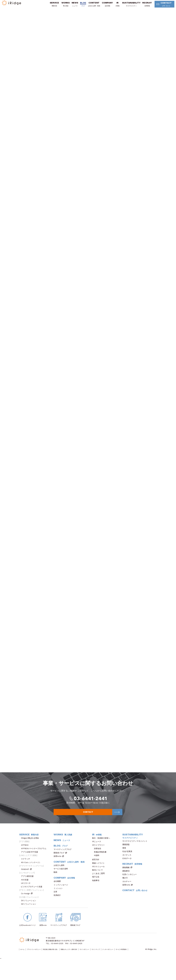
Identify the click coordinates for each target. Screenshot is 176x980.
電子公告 (97, 891)
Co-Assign (27, 907)
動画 (56, 886)
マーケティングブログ (63, 863)
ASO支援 (26, 894)
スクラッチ (26, 873)
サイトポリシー (105, 963)
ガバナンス (128, 869)
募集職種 (127, 881)
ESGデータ (128, 872)
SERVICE (50, 6)
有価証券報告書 (100, 866)
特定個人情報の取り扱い (61, 963)
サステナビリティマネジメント (136, 855)
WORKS (61, 6)
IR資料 (97, 869)
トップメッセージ (62, 899)
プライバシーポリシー (39, 963)
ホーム (24, 963)
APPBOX (26, 859)
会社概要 (58, 895)
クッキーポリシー (136, 963)
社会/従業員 (128, 865)
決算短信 (97, 862)
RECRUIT (142, 6)
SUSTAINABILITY (127, 6)
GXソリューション (29, 918)
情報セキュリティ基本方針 (85, 963)
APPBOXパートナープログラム (35, 862)
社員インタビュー (130, 888)
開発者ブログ (59, 867)
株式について (98, 884)
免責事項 (97, 894)
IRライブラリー (99, 859)
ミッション (59, 902)
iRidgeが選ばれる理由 (31, 852)
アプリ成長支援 (28, 890)
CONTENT (89, 6)
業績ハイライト (99, 877)
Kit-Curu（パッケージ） (32, 876)
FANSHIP (26, 883)
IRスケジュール (99, 880)
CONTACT (161, 6)
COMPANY (103, 6)
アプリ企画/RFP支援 (30, 866)
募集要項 (127, 885)
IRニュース (97, 855)
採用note (57, 870)
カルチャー (128, 895)
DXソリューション (29, 914)
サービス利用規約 (26, 966)
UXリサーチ (27, 897)
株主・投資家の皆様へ (102, 852)
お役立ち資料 (60, 879)
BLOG (78, 6)
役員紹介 (58, 909)
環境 (125, 862)
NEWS (70, 6)
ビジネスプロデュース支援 (32, 901)
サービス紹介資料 (62, 883)
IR (113, 6)
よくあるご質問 (99, 887)
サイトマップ (120, 963)
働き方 (126, 892)
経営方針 (97, 873)
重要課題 (127, 858)
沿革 (56, 906)
